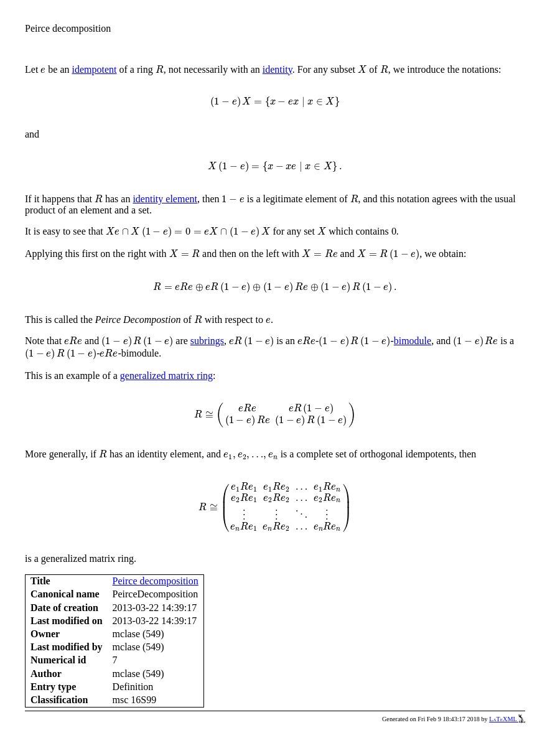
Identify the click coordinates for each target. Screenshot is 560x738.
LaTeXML (507, 719)
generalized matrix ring (166, 376)
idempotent (95, 69)
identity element (165, 199)
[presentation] (43, 70)
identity (278, 69)
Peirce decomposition (156, 581)
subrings (207, 341)
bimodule (413, 341)
